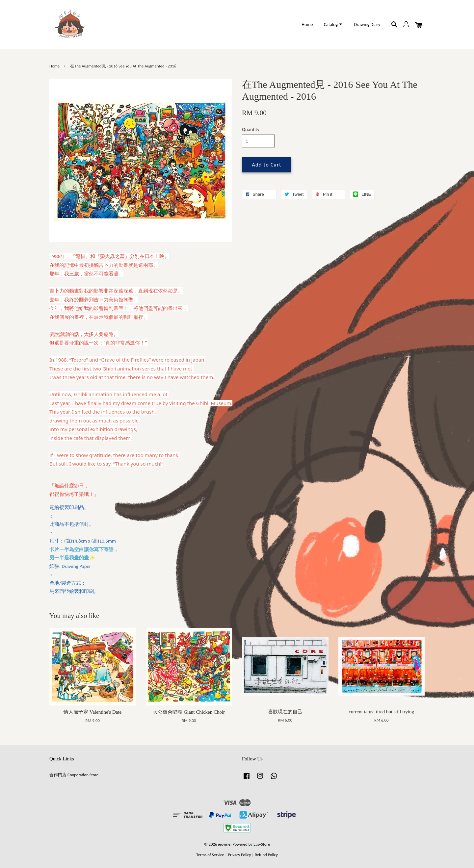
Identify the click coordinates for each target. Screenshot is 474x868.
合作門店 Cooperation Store (74, 775)
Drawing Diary (367, 25)
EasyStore (262, 844)
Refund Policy (266, 855)
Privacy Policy (239, 855)
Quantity (251, 129)
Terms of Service (210, 855)
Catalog (334, 25)
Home (307, 25)
